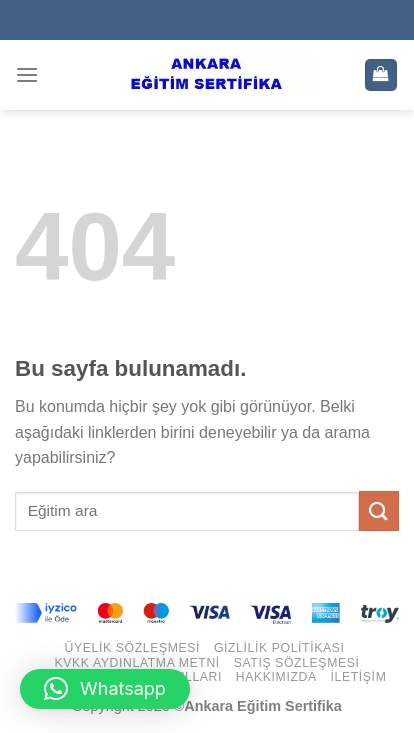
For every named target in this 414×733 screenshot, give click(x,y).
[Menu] (27, 74)
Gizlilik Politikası (279, 648)
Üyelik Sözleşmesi (133, 648)
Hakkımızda (276, 677)
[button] (105, 689)
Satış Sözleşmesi (297, 663)
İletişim (359, 677)
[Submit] (379, 510)
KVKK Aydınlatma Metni (137, 663)
